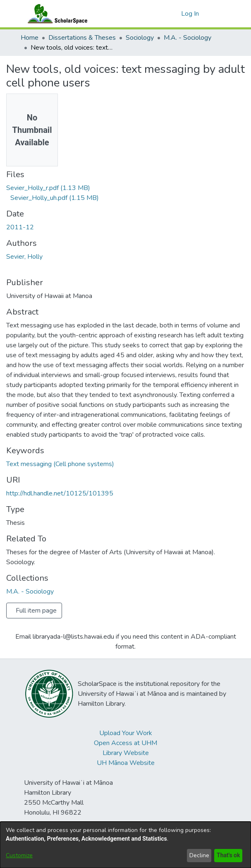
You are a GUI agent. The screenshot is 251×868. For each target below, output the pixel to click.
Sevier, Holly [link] (24, 257)
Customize (19, 855)
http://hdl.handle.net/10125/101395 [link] (60, 493)
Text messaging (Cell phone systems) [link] (60, 464)
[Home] (56, 14)
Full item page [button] (36, 611)
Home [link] (30, 38)
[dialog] (125, 845)
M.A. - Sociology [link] (188, 38)
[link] (48, 188)
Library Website (126, 753)
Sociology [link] (140, 38)
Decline (198, 855)
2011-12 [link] (20, 227)
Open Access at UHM (125, 743)
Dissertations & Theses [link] (82, 38)
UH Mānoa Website (126, 763)
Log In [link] (190, 14)
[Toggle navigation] (220, 14)
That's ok (227, 855)
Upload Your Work (126, 733)
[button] (173, 14)
